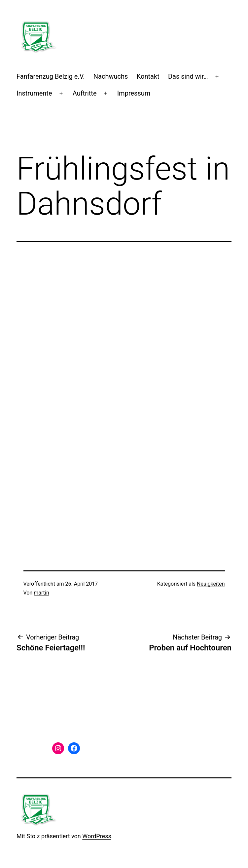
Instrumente (34, 93)
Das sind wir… (188, 76)
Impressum (134, 93)
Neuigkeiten (211, 584)
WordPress (97, 836)
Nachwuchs (111, 76)
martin (41, 593)
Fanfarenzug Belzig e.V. (51, 76)
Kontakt (148, 76)
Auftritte (85, 93)
